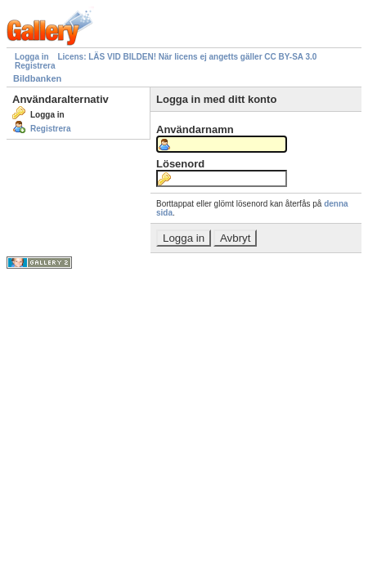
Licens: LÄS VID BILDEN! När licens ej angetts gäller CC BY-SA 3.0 (187, 57)
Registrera (35, 66)
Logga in (32, 57)
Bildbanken (37, 78)
